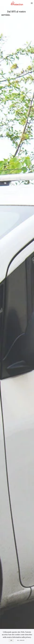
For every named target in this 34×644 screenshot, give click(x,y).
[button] (32, 3)
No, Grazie (21, 640)
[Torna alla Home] (17, 3)
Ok (11, 640)
